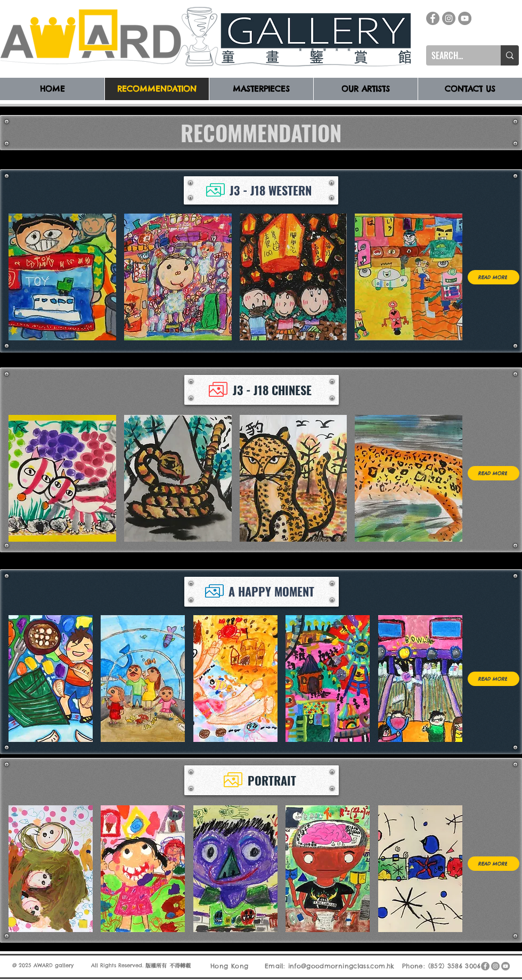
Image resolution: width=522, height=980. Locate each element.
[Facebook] (433, 18)
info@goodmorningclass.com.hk (341, 966)
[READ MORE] (494, 277)
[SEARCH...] (455, 55)
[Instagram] (449, 18)
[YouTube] (465, 18)
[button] (62, 277)
